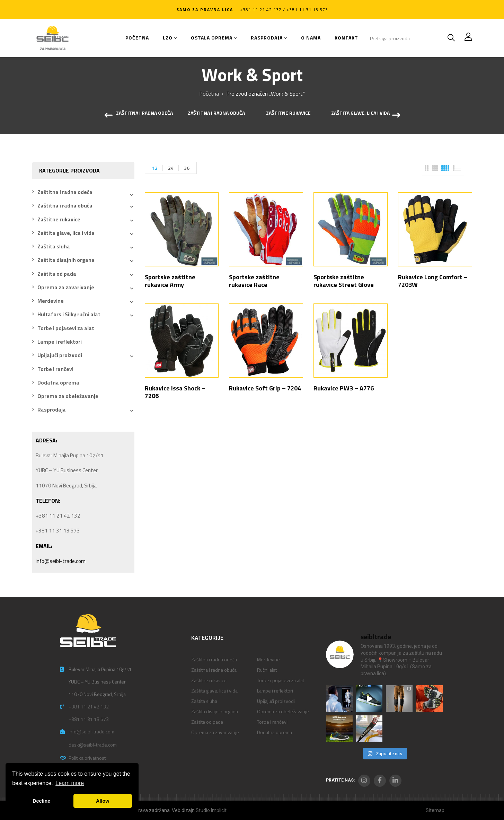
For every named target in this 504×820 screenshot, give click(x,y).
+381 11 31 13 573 (89, 719)
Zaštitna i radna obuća (216, 113)
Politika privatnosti (88, 758)
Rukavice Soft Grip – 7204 (265, 388)
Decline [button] (41, 801)
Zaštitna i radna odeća (144, 113)
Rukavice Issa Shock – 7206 (175, 392)
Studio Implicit (211, 810)
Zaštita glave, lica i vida (360, 113)
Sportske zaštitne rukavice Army (170, 281)
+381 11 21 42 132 (89, 707)
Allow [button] (103, 801)
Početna (209, 94)
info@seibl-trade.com (61, 561)
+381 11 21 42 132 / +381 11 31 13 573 (284, 10)
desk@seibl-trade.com (93, 745)
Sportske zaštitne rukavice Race (254, 281)
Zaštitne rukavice (288, 113)
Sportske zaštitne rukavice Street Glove (344, 281)
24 (171, 168)
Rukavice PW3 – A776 (344, 388)
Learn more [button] (70, 783)
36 (187, 168)
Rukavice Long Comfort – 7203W (433, 281)
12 (155, 168)
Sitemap (435, 810)
